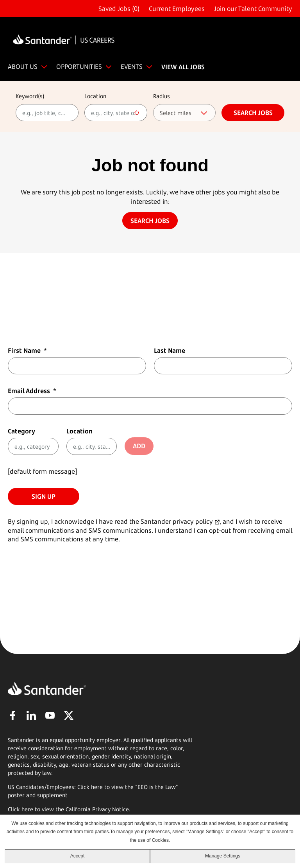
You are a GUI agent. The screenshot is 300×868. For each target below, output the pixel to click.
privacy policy (193, 521)
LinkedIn (31, 715)
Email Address (32, 391)
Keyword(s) (30, 96)
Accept (78, 856)
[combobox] (116, 113)
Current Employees (177, 9)
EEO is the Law (157, 787)
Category (21, 431)
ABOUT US (23, 66)
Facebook (12, 715)
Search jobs (253, 113)
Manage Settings (223, 856)
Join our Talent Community (253, 9)
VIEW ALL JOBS (183, 67)
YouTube (50, 715)
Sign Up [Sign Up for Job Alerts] (44, 496)
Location (95, 96)
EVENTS (132, 66)
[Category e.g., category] (33, 446)
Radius (162, 96)
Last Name (170, 350)
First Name (27, 350)
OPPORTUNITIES (79, 66)
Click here (21, 809)
